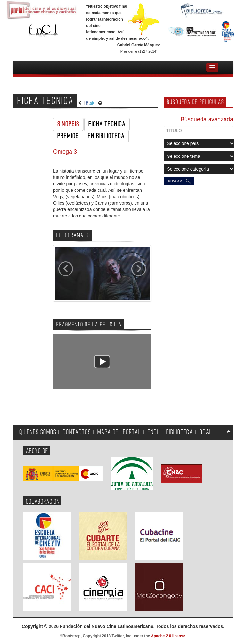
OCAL (206, 432)
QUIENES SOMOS (38, 432)
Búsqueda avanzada (207, 119)
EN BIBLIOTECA (106, 136)
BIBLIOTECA (180, 432)
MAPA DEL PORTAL (119, 432)
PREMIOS (68, 136)
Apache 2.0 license (168, 636)
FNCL (154, 432)
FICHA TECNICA (107, 124)
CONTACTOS (77, 432)
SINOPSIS (68, 124)
